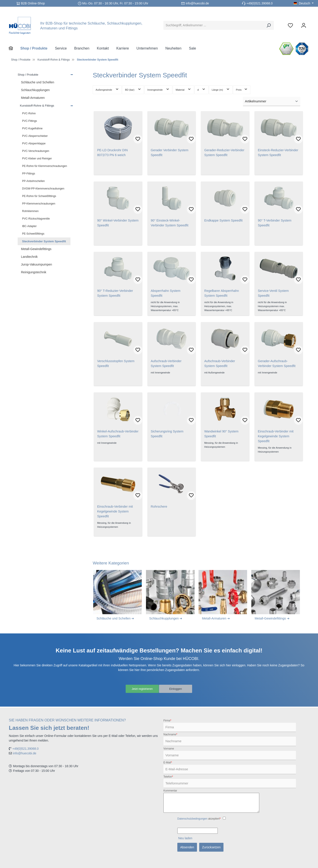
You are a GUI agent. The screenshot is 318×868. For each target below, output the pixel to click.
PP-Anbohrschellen (33, 181)
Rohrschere (159, 507)
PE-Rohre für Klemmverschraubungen (44, 166)
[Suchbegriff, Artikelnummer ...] (214, 25)
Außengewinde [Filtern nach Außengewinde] (107, 89)
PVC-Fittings (29, 121)
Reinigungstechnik (34, 272)
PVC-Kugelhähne (32, 128)
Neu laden (185, 838)
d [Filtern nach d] (202, 89)
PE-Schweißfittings (33, 234)
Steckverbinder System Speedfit (44, 241)
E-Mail (168, 763)
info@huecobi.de (197, 3)
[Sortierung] (272, 102)
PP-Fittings (29, 174)
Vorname (169, 749)
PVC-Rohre (29, 113)
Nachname (170, 734)
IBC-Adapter (29, 226)
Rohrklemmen (30, 211)
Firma (167, 721)
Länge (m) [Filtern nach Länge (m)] (221, 89)
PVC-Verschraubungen (36, 151)
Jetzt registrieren (142, 689)
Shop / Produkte (28, 75)
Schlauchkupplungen (35, 90)
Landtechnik (29, 257)
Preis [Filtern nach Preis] (242, 89)
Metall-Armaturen (33, 98)
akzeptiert (199, 819)
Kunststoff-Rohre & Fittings (37, 106)
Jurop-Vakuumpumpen (37, 264)
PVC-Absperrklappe (34, 143)
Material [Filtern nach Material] (183, 89)
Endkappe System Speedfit (223, 220)
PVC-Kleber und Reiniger (37, 159)
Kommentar (170, 791)
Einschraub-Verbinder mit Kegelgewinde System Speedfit (276, 436)
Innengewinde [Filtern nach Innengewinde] (158, 89)
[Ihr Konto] (304, 25)
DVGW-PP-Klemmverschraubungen (43, 189)
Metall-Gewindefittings (36, 249)
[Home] (15, 48)
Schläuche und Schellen (38, 82)
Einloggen (176, 689)
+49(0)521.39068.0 (260, 3)
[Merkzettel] (290, 25)
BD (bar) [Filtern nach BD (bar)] (133, 89)
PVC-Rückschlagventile (36, 219)
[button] (72, 74)
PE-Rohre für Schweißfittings (39, 196)
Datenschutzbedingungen (192, 819)
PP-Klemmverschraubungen (39, 204)
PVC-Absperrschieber (35, 136)
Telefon (168, 777)
